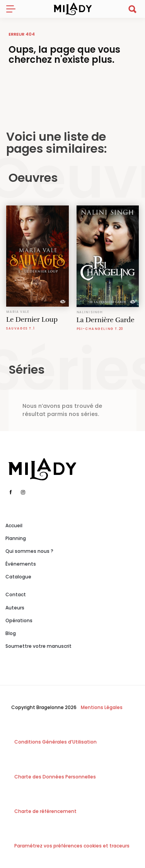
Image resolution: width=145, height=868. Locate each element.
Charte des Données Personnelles (55, 777)
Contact (16, 594)
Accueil (14, 525)
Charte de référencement (45, 811)
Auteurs (15, 608)
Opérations (19, 620)
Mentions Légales (102, 707)
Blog (11, 633)
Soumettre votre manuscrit (38, 646)
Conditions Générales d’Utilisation (55, 742)
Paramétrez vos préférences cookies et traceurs (72, 846)
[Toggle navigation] (14, 9)
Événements (21, 564)
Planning (16, 538)
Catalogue (18, 577)
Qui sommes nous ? (29, 551)
